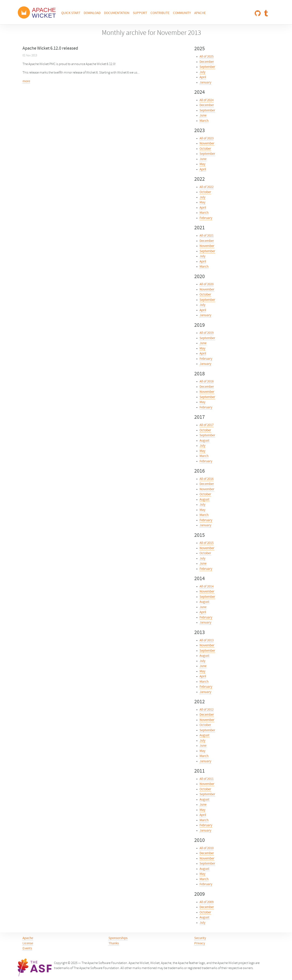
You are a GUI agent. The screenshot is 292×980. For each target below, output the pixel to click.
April (203, 77)
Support (140, 13)
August (205, 441)
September (207, 67)
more (26, 81)
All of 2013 (207, 641)
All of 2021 (207, 236)
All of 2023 (207, 139)
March (204, 121)
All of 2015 (207, 543)
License (28, 944)
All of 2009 (207, 902)
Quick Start (71, 13)
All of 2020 (207, 284)
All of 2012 (207, 710)
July (202, 72)
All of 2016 (207, 479)
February (206, 218)
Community (182, 13)
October (205, 149)
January (205, 83)
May (202, 164)
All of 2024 (207, 100)
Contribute (160, 13)
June (203, 116)
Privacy (200, 944)
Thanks (114, 944)
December (207, 62)
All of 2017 (207, 425)
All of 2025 (207, 57)
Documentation (117, 13)
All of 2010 (207, 848)
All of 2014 (207, 587)
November (207, 144)
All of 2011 (207, 779)
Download (92, 13)
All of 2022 (207, 187)
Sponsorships (118, 938)
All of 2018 (207, 382)
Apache (200, 13)
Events (27, 949)
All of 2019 (207, 333)
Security (200, 938)
